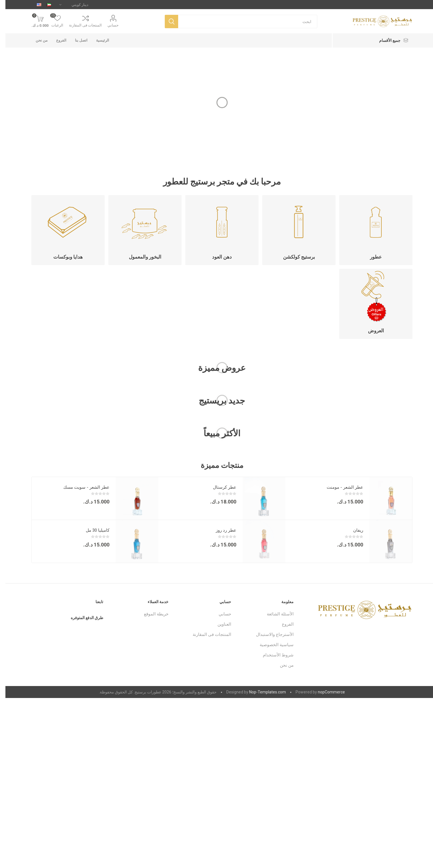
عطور (370, 257)
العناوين (219, 624)
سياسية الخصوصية (271, 645)
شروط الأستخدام (273, 655)
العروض (371, 331)
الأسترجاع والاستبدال (269, 634)
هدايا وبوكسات (63, 257)
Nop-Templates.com (262, 692)
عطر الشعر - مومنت (340, 487)
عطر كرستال (219, 487)
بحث (166, 22)
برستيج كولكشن (294, 257)
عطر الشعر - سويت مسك (81, 487)
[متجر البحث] (242, 22)
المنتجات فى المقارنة (80, 25)
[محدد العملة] (68, 5)
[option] (343, 520)
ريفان (353, 530)
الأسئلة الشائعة (275, 614)
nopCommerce (326, 692)
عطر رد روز (221, 530)
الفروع (282, 624)
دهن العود (216, 257)
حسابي (108, 25)
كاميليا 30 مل (92, 530)
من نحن (281, 665)
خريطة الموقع (151, 614)
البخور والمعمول (140, 257)
